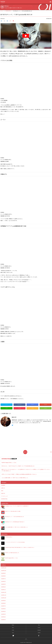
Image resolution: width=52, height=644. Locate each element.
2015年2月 (3, 620)
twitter (6, 404)
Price (13, 628)
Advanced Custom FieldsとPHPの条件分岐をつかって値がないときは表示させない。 (20, 547)
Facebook (19, 404)
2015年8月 (3, 603)
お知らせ (3, 488)
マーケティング (4, 496)
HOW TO (3, 493)
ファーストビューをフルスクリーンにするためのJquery (15, 542)
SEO (2, 491)
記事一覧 (25, 452)
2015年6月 (3, 609)
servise (39, 628)
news (13, 633)
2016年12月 (4, 568)
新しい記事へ (51, 452)
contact (39, 633)
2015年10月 (4, 598)
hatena (33, 404)
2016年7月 (3, 579)
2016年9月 (3, 573)
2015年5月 (3, 611)
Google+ (45, 404)
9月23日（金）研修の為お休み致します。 (12, 553)
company (39, 630)
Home (13, 625)
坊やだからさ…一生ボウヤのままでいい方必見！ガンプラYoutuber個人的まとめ (18, 466)
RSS (32, 408)
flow (39, 625)
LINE (6, 408)
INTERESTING (6, 459)
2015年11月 (4, 595)
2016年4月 (3, 581)
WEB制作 (3, 485)
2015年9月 (3, 601)
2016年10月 (4, 571)
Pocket (19, 408)
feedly (45, 408)
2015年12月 (4, 592)
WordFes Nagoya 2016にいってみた (9, 463)
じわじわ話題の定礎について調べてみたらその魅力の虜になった (15, 478)
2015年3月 (3, 617)
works (13, 630)
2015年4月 (3, 614)
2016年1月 (3, 590)
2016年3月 (3, 584)
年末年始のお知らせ (9, 537)
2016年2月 (3, 587)
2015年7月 (3, 606)
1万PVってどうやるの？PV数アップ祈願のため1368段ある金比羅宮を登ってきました (19, 474)
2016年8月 (3, 576)
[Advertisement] (26, 438)
